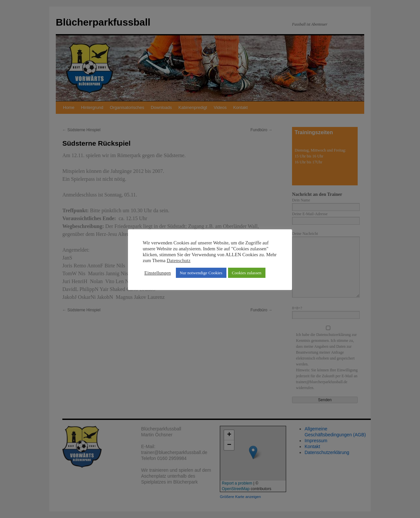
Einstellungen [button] (158, 273)
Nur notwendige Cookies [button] (201, 273)
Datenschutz (178, 260)
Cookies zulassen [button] (247, 273)
